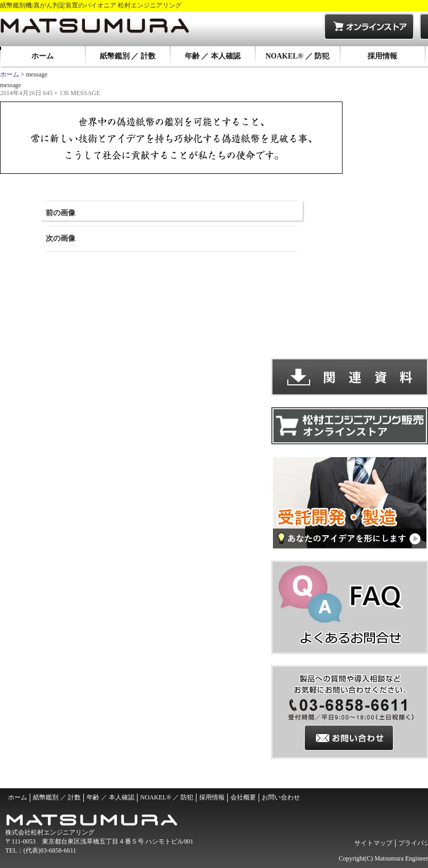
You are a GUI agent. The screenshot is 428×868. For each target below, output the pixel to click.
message (85, 93)
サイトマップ (373, 843)
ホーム (42, 56)
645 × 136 (56, 93)
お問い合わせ (281, 797)
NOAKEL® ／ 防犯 (297, 56)
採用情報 (382, 56)
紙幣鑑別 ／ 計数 (128, 56)
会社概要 (243, 797)
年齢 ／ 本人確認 (213, 56)
